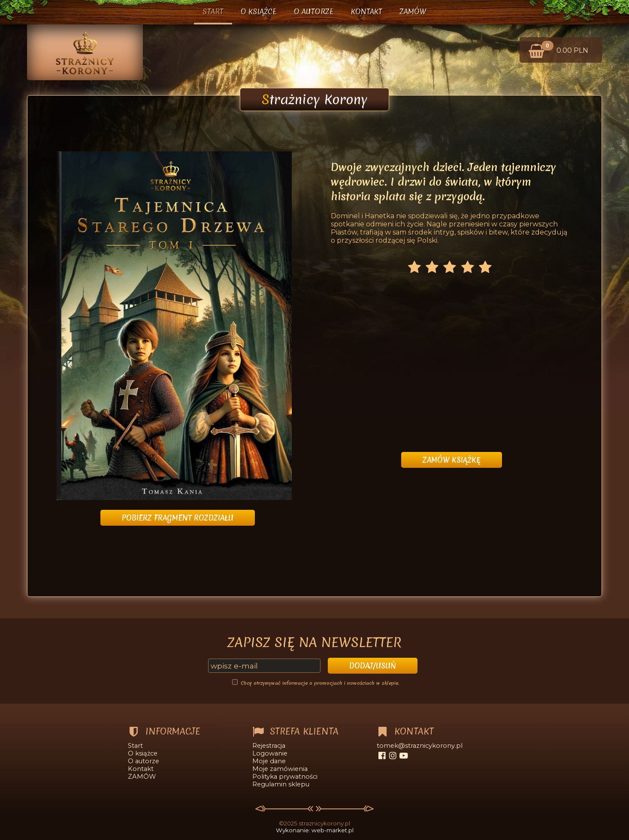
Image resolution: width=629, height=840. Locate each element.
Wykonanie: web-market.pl (315, 830)
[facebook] (382, 756)
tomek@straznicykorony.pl (420, 746)
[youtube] (404, 756)
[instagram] (393, 756)
